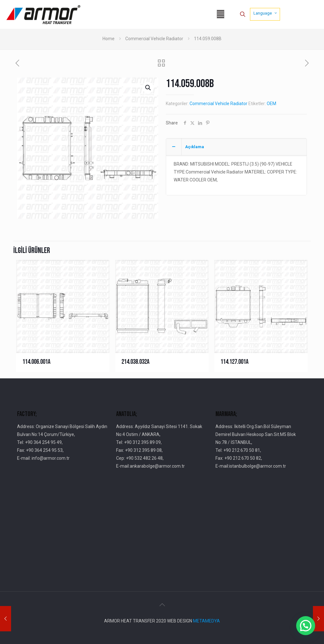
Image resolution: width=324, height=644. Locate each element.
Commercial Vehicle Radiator (154, 39)
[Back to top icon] (162, 605)
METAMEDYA (206, 621)
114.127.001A (234, 362)
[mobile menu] (221, 14)
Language (266, 13)
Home (109, 39)
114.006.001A (36, 362)
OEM (271, 104)
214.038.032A (135, 362)
